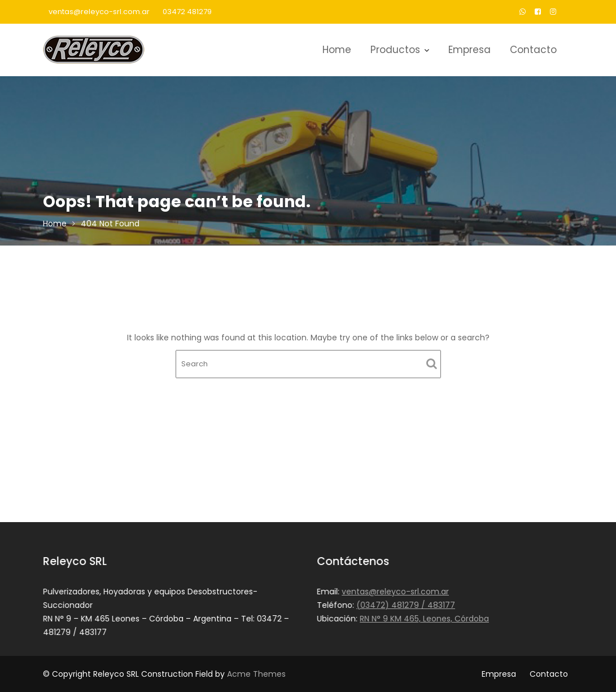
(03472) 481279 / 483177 (406, 605)
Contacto (533, 50)
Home (337, 50)
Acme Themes (256, 674)
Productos (395, 50)
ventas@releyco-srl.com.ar (99, 12)
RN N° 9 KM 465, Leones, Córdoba (424, 618)
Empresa (469, 50)
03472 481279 (187, 12)
